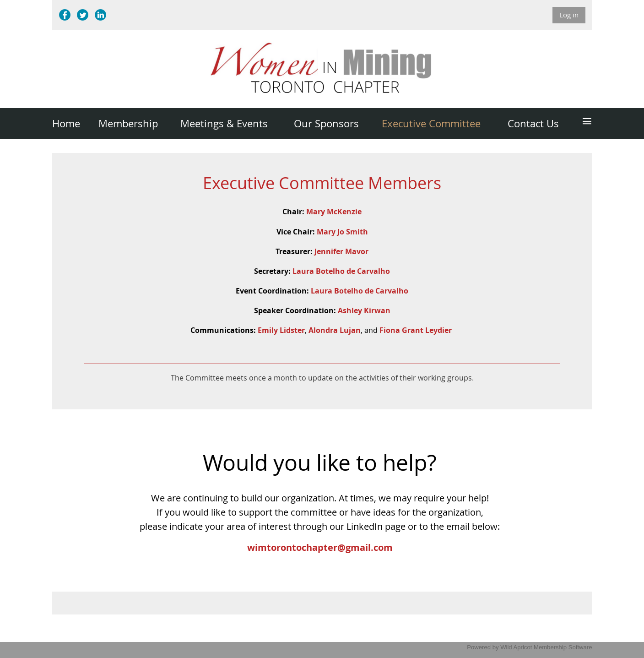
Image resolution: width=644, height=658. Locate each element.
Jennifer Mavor (341, 251)
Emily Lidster (281, 330)
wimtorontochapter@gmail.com (320, 547)
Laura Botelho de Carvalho (341, 271)
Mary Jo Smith (342, 232)
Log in (569, 15)
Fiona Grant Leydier (416, 330)
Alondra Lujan (335, 330)
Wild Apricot (516, 647)
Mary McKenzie (334, 212)
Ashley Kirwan (364, 310)
